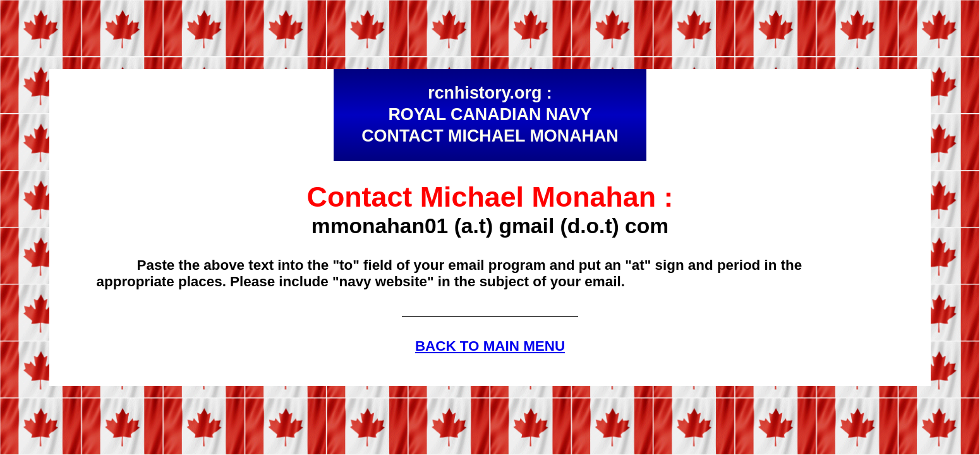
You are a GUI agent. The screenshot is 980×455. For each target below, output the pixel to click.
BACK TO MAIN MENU (490, 346)
